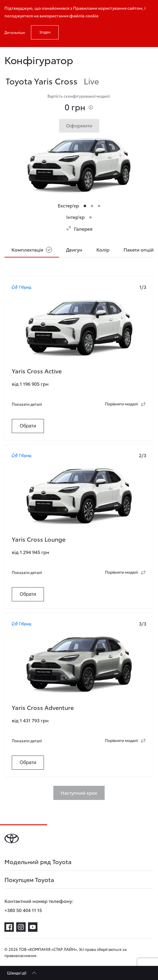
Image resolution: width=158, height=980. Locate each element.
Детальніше (15, 32)
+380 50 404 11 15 (23, 910)
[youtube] (33, 927)
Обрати (28, 426)
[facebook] (9, 927)
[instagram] (21, 927)
